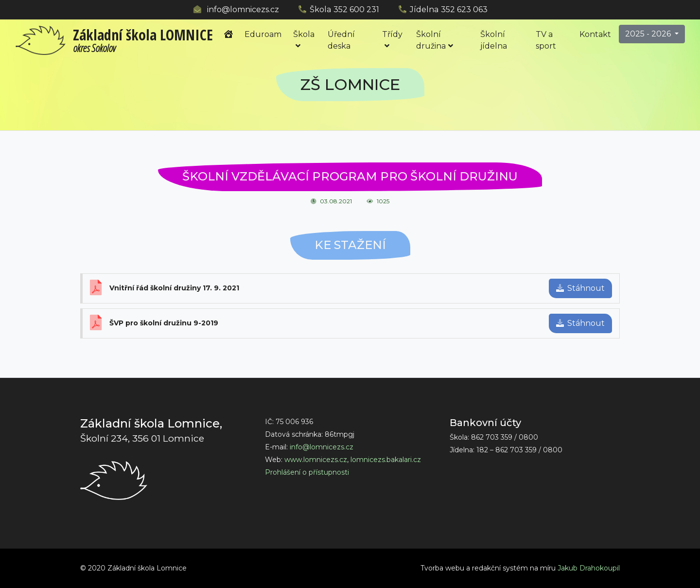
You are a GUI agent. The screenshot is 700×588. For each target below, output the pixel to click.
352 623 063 (464, 9)
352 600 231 (356, 9)
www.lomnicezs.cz (316, 460)
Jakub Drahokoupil (589, 568)
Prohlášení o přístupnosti (307, 472)
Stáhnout (580, 288)
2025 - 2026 (649, 34)
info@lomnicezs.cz (243, 9)
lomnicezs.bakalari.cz (386, 460)
